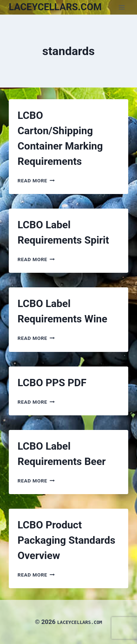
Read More (36, 181)
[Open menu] (121, 7)
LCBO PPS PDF (52, 383)
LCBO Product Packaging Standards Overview (66, 540)
